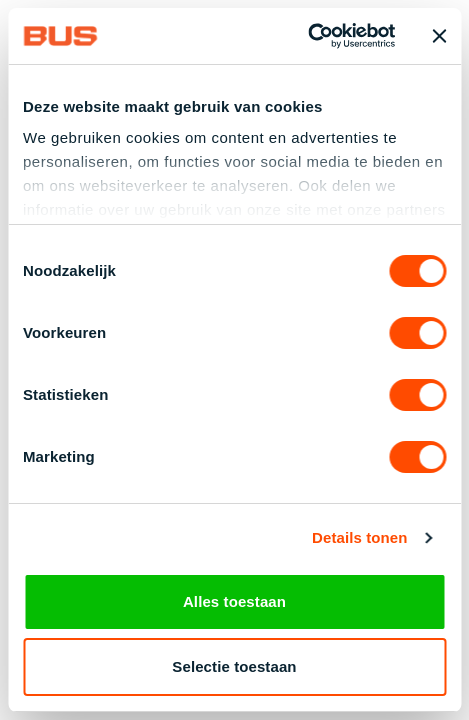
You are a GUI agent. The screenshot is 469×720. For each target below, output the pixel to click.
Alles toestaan (234, 601)
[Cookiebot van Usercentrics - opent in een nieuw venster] (307, 36)
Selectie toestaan (234, 666)
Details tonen (359, 539)
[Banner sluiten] (439, 36)
